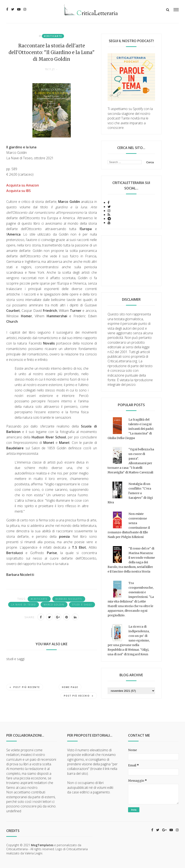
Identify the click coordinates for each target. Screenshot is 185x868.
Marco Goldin (54, 605)
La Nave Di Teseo (24, 605)
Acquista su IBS (19, 191)
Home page (70, 687)
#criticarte (53, 36)
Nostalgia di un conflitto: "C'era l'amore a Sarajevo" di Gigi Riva (130, 493)
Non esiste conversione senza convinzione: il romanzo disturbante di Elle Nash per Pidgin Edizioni (129, 525)
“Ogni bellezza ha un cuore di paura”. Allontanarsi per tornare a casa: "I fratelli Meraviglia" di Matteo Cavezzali (131, 461)
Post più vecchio (79, 696)
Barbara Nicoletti (69, 599)
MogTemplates (42, 845)
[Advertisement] (131, 261)
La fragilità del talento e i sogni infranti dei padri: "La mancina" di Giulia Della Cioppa (131, 429)
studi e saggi (82, 605)
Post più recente (25, 687)
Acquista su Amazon (23, 185)
